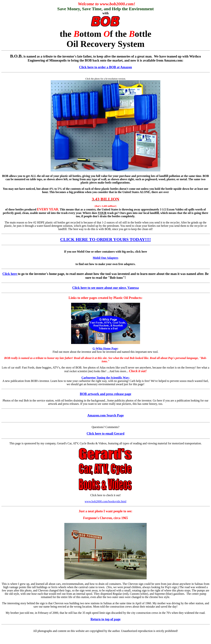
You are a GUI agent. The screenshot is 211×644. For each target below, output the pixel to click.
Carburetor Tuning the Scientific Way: (105, 378)
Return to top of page (105, 619)
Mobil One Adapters (105, 258)
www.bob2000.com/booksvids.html (105, 501)
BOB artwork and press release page (106, 394)
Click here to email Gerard (106, 434)
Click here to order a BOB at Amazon (106, 67)
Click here (10, 274)
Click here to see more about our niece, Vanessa (105, 288)
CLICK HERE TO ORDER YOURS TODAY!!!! (105, 239)
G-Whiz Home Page (105, 348)
